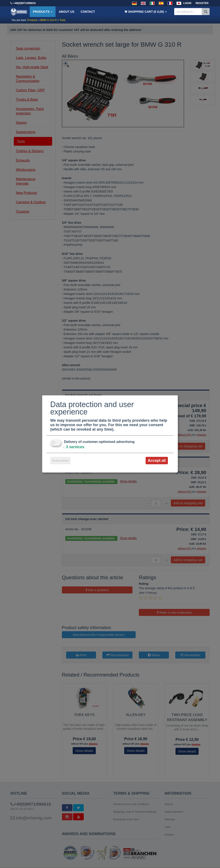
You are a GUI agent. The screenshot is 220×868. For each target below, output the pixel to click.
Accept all (157, 461)
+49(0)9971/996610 (24, 3)
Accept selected (60, 461)
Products (43, 12)
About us (66, 12)
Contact (88, 12)
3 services (74, 447)
